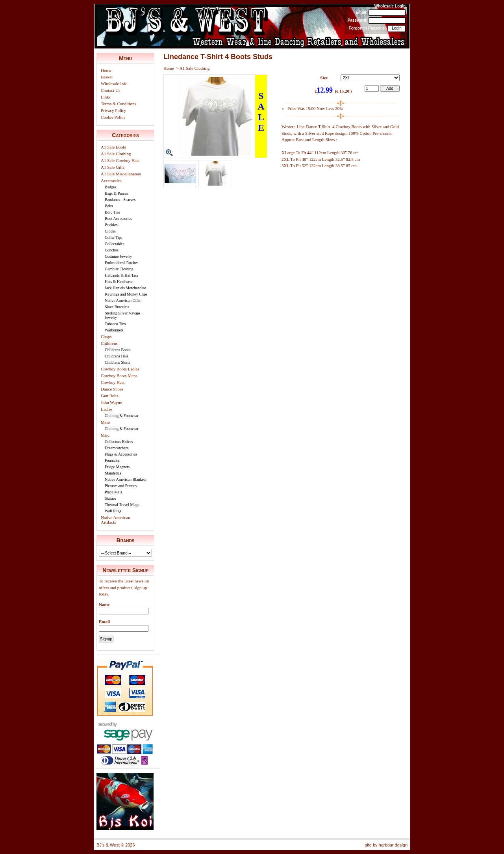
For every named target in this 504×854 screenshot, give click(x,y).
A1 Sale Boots (113, 147)
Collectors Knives (119, 442)
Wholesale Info (114, 84)
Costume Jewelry (118, 256)
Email (104, 621)
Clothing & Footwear (122, 416)
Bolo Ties (112, 212)
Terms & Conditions (119, 104)
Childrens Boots (118, 350)
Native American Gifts (123, 300)
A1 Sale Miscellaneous (121, 174)
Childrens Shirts (118, 362)
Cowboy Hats (113, 382)
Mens (106, 422)
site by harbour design (386, 845)
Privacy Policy (113, 110)
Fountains (112, 460)
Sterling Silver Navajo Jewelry (122, 315)
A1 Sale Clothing (116, 154)
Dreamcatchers (117, 448)
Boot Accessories (118, 219)
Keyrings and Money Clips (126, 294)
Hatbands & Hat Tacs (121, 275)
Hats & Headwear (119, 282)
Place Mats (113, 492)
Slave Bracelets (117, 307)
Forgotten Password (368, 28)
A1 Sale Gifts (113, 167)
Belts (109, 206)
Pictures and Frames (121, 486)
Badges (110, 187)
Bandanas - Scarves (120, 200)
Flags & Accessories (121, 454)
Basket (107, 77)
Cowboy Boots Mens (119, 376)
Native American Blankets (126, 479)
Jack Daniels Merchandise (125, 288)
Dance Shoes (112, 389)
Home (106, 70)
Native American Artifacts (116, 520)
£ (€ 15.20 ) (333, 91)
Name (104, 605)
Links (106, 97)
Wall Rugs (113, 511)
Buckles (111, 225)
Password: (358, 20)
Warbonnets (114, 330)
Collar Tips (114, 237)
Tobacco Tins (115, 324)
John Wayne (111, 402)
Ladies (107, 409)
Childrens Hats (117, 356)
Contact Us (110, 90)
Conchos (112, 250)
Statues (110, 498)
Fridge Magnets (117, 467)
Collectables (114, 244)
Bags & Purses (116, 193)
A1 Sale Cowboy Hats (120, 160)
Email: (361, 12)
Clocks (110, 231)
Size (324, 78)
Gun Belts (109, 396)
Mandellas (113, 473)
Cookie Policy (113, 117)
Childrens (109, 343)
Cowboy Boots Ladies (120, 369)
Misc (105, 435)
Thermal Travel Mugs (122, 505)
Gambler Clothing (119, 269)
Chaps (106, 337)
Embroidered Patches (121, 263)
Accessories (111, 180)
